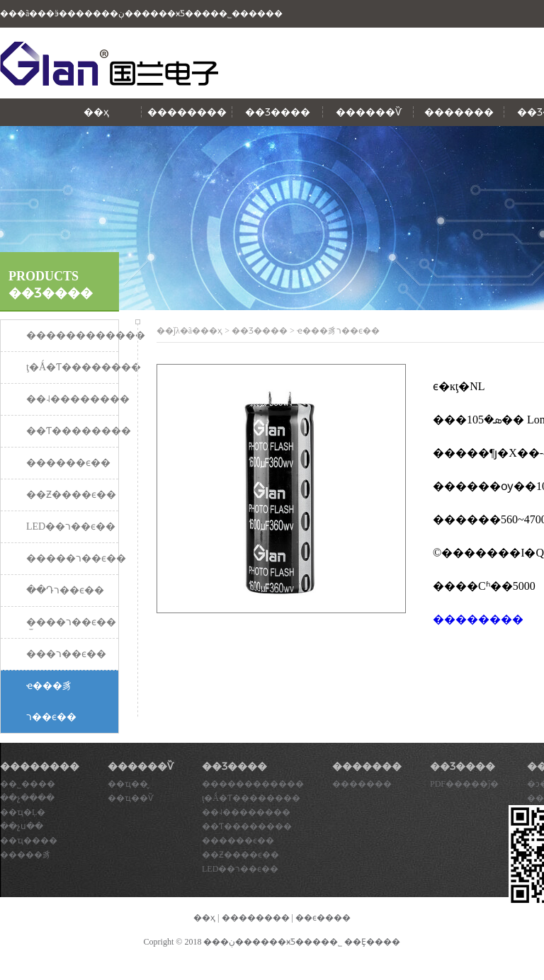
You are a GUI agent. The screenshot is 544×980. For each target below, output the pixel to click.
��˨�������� (246, 812)
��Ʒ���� (278, 112)
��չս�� (22, 826)
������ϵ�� (238, 841)
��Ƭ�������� (247, 826)
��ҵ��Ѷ (131, 798)
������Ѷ (369, 112)
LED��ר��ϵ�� (240, 869)
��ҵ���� (29, 841)
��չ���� (27, 798)
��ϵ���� (323, 918)
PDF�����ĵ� (464, 784)
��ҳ (96, 112)
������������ (253, 784)
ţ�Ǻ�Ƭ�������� (251, 798)
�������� (187, 112)
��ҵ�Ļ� (23, 812)
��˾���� (28, 784)
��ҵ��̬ (128, 784)
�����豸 (25, 855)
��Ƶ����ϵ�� (240, 855)
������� (459, 112)
